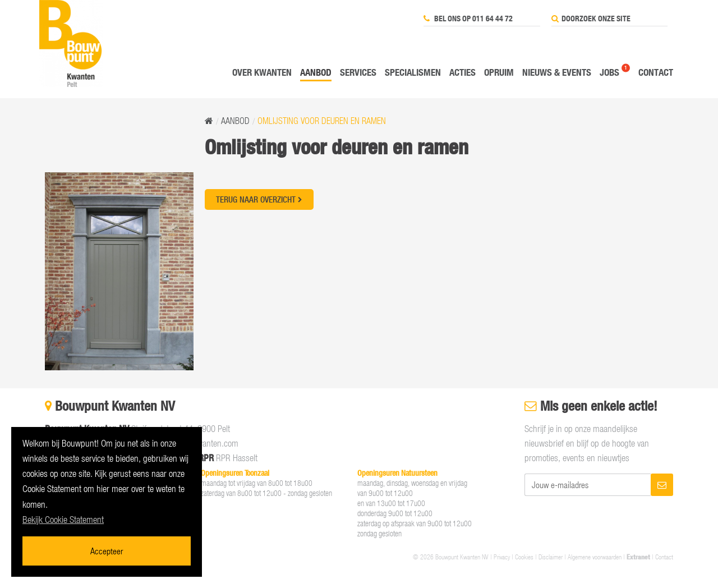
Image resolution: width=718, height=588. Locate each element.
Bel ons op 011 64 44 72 (468, 19)
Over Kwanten (262, 72)
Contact (656, 72)
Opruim (499, 72)
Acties (462, 72)
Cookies (524, 557)
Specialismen (413, 72)
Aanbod (316, 72)
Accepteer (107, 551)
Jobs (609, 72)
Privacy (502, 557)
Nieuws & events (557, 72)
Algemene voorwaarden (595, 557)
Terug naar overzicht (259, 199)
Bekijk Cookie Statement (63, 520)
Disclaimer (551, 557)
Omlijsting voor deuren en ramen (322, 121)
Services (358, 72)
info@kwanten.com (206, 443)
